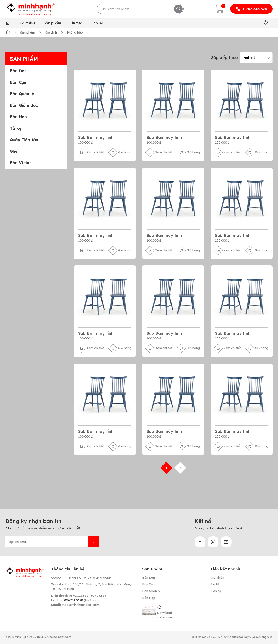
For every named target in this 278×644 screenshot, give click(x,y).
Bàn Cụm (19, 82)
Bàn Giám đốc (24, 105)
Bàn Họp (18, 117)
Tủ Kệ (16, 128)
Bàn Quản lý (22, 94)
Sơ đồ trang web (262, 637)
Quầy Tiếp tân (24, 140)
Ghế (14, 151)
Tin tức (76, 23)
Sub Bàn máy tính (96, 137)
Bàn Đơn (18, 71)
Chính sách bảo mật (237, 637)
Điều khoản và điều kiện (207, 637)
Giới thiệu (27, 23)
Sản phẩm (52, 23)
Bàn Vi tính (21, 163)
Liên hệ (97, 23)
